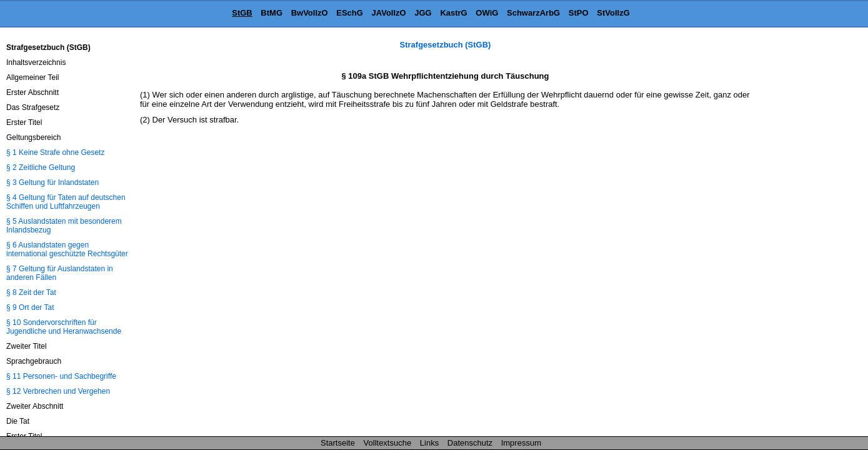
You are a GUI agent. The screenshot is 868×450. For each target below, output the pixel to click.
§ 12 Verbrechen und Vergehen (58, 391)
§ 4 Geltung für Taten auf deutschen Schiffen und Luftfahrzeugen (66, 202)
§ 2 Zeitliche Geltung (41, 167)
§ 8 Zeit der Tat (31, 292)
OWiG (487, 13)
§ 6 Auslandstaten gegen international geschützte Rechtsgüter (67, 249)
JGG (423, 13)
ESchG (350, 13)
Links (429, 443)
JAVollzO (389, 13)
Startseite (338, 443)
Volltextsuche (388, 443)
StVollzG (613, 13)
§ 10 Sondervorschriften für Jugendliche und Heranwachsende (64, 327)
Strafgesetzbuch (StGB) (446, 45)
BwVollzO (310, 13)
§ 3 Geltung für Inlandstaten (52, 182)
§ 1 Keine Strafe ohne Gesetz (55, 152)
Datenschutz (470, 443)
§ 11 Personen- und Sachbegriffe (61, 376)
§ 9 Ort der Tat (30, 307)
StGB (242, 13)
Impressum (521, 443)
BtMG (272, 13)
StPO (579, 13)
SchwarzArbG (533, 13)
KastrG (453, 13)
